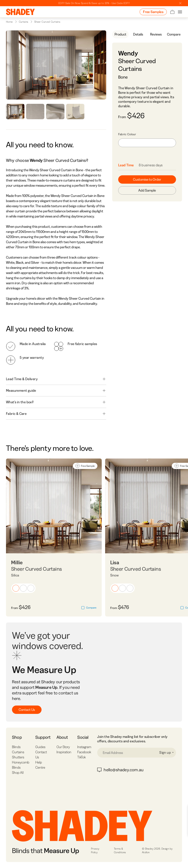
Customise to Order (147, 179)
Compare (174, 34)
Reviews (156, 34)
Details (138, 34)
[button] (16, 588)
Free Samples (153, 12)
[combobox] (147, 143)
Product (120, 34)
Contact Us (27, 710)
